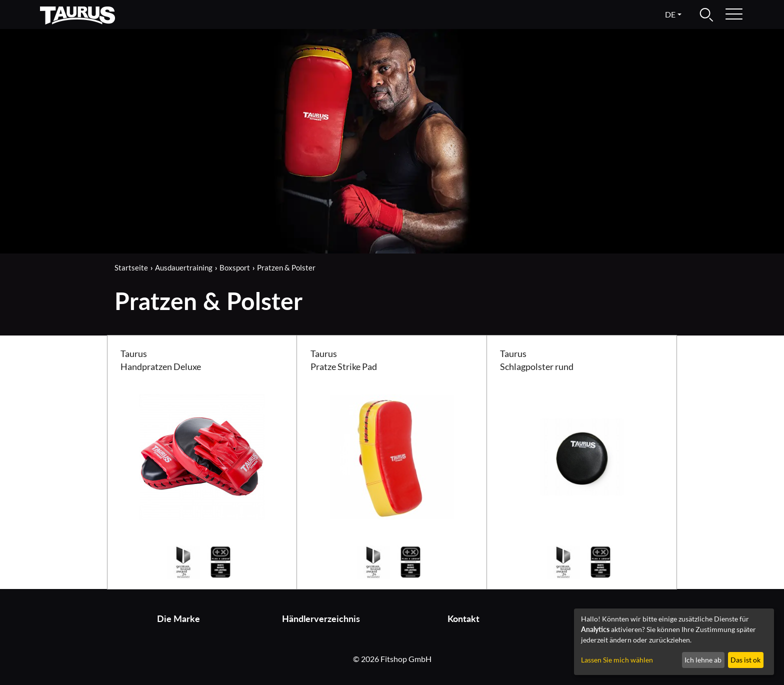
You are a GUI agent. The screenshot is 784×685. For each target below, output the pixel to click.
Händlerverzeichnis (321, 619)
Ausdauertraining (184, 267)
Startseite (131, 267)
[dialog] (674, 642)
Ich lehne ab (703, 660)
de (670, 14)
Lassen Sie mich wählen (617, 660)
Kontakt (463, 619)
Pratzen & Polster (286, 267)
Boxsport (235, 267)
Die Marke (178, 619)
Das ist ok (745, 660)
